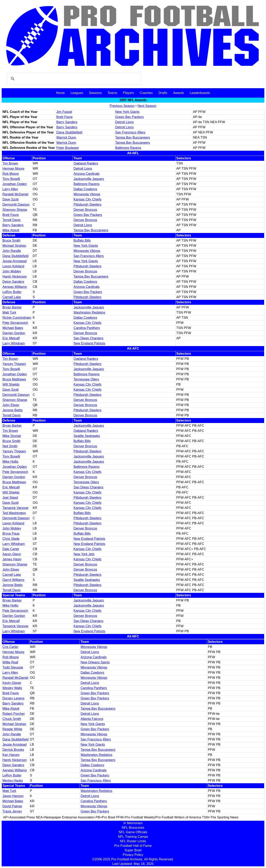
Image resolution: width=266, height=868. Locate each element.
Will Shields (11, 384)
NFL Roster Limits (133, 841)
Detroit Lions (125, 122)
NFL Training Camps (133, 837)
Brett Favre (65, 117)
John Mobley (12, 271)
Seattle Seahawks (87, 436)
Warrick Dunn (66, 137)
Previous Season (122, 106)
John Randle (12, 251)
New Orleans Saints (95, 662)
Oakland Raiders (86, 163)
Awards (178, 93)
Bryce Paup (11, 534)
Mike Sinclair (12, 436)
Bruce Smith (11, 240)
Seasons (95, 93)
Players (128, 93)
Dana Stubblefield (69, 132)
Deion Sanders (13, 282)
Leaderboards (200, 93)
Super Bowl (133, 850)
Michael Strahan (14, 246)
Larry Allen (10, 189)
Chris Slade (11, 539)
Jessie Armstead (15, 261)
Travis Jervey (12, 811)
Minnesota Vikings (87, 194)
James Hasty (12, 559)
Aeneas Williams (15, 287)
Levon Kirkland (13, 266)
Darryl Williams (13, 580)
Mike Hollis (10, 462)
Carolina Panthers (87, 328)
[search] (73, 79)
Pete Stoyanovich (15, 323)
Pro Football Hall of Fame (133, 846)
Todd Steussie (13, 667)
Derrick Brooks (13, 750)
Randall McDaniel (15, 194)
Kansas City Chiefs (87, 199)
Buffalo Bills (82, 240)
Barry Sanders (67, 122)
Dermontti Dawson (16, 205)
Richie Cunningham (17, 318)
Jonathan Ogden (15, 184)
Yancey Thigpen (14, 364)
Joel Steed (10, 498)
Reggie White (12, 729)
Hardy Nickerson (15, 276)
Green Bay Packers (130, 117)
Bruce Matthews (14, 379)
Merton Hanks (13, 781)
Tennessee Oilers (86, 379)
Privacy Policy (133, 855)
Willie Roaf (10, 662)
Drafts (163, 93)
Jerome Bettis (13, 410)
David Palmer (12, 806)
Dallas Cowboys (85, 189)
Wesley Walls (12, 688)
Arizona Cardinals (86, 174)
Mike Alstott (11, 230)
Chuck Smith (12, 719)
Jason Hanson (13, 796)
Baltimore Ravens (128, 148)
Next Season (147, 106)
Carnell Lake (12, 297)
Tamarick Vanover (16, 508)
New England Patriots (89, 343)
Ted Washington (14, 513)
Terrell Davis (12, 220)
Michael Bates (13, 328)
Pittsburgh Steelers (87, 205)
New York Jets (84, 554)
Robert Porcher (14, 714)
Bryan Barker (12, 307)
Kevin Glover (12, 683)
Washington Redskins (89, 312)
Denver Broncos (85, 210)
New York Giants (127, 112)
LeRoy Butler (12, 292)
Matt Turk (9, 312)
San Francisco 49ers (130, 132)
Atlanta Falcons (92, 719)
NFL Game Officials (133, 832)
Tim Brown (10, 163)
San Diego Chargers (88, 338)
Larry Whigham (14, 343)
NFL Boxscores (133, 828)
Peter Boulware (68, 148)
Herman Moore (13, 169)
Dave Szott (10, 199)
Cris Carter (10, 647)
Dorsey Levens (13, 698)
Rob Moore (11, 174)
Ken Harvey (11, 755)
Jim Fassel (64, 112)
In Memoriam (133, 823)
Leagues (77, 93)
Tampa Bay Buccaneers (133, 137)
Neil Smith (10, 446)
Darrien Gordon (14, 333)
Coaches (146, 93)
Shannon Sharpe (15, 210)
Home (60, 93)
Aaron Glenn (12, 554)
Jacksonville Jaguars (89, 179)
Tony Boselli (11, 179)
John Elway (11, 405)
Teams (112, 93)
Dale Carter (11, 549)
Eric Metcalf (11, 338)
